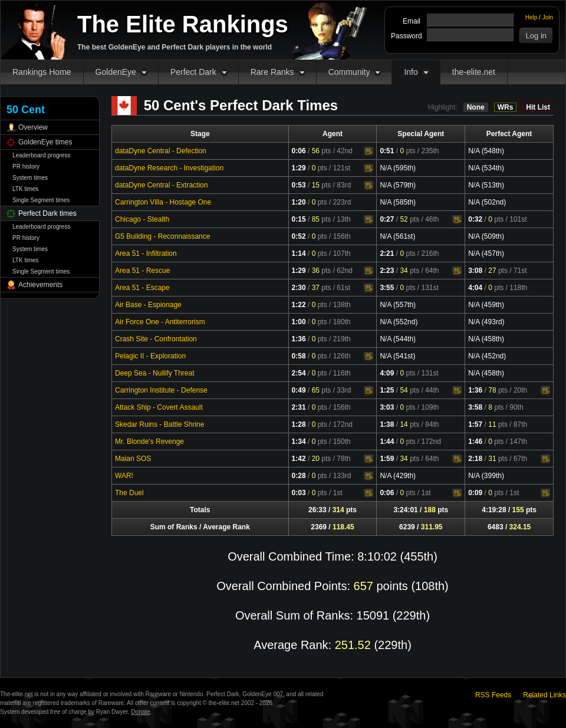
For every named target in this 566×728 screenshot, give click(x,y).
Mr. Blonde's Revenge (149, 442)
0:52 (299, 236)
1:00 (299, 322)
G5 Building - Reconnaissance (162, 236)
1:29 (299, 168)
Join (548, 17)
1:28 (299, 424)
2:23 (387, 271)
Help (532, 17)
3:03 (387, 407)
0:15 (299, 219)
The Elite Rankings (183, 24)
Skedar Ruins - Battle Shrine (159, 424)
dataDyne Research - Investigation (169, 168)
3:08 (475, 271)
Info (411, 72)
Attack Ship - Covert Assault (159, 407)
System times (30, 178)
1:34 (299, 442)
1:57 (475, 424)
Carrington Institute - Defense (161, 390)
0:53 (299, 185)
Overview (33, 127)
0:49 (299, 390)
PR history (26, 167)
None (476, 107)
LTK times (25, 189)
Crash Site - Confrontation (156, 339)
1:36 (299, 339)
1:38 (387, 424)
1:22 (299, 305)
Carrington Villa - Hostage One (163, 202)
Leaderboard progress (41, 155)
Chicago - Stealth (142, 219)
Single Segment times (41, 200)
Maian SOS (133, 459)
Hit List (538, 107)
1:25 (387, 390)
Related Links (544, 695)
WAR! (124, 476)
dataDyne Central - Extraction (161, 185)
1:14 (299, 253)
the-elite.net (474, 72)
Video (368, 151)
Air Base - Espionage (148, 305)
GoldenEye (116, 72)
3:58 (475, 407)
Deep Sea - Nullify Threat (155, 373)
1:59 (387, 459)
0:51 (387, 151)
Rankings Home (42, 72)
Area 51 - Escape (142, 288)
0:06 (299, 151)
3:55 (387, 288)
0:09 (475, 493)
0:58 (299, 356)
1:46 (475, 442)
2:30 (299, 288)
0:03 (299, 493)
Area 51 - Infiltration (146, 253)
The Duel (129, 493)
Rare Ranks (272, 72)
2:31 (299, 407)
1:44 (387, 442)
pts (322, 151)
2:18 (475, 459)
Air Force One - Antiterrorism (160, 322)
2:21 (387, 253)
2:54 (299, 373)
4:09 (387, 373)
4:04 (475, 288)
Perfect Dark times (47, 213)
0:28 (299, 476)
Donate (140, 712)
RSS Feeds (493, 695)
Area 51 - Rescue (142, 271)
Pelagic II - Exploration (150, 356)
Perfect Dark (193, 72)
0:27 (387, 219)
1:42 (299, 459)
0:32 (475, 219)
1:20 (299, 202)
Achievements (40, 285)
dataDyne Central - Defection (161, 151)
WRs (506, 107)
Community (349, 72)
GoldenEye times (45, 142)
